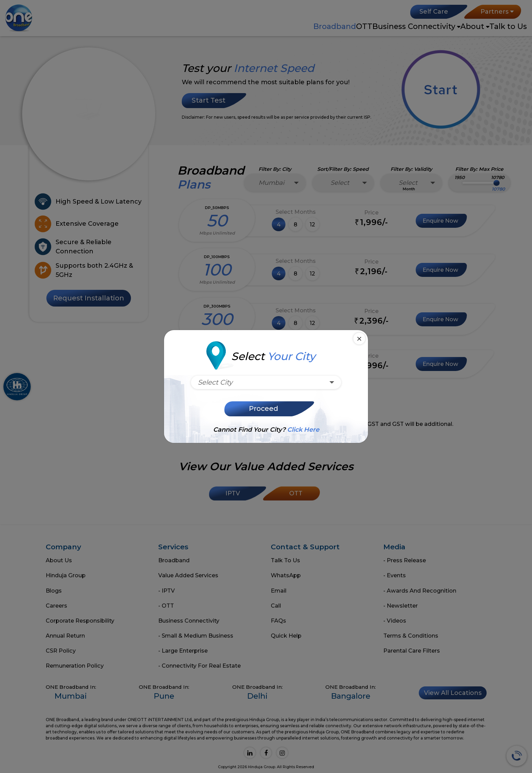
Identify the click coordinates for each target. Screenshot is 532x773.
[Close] (359, 339)
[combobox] (266, 382)
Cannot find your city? (266, 430)
